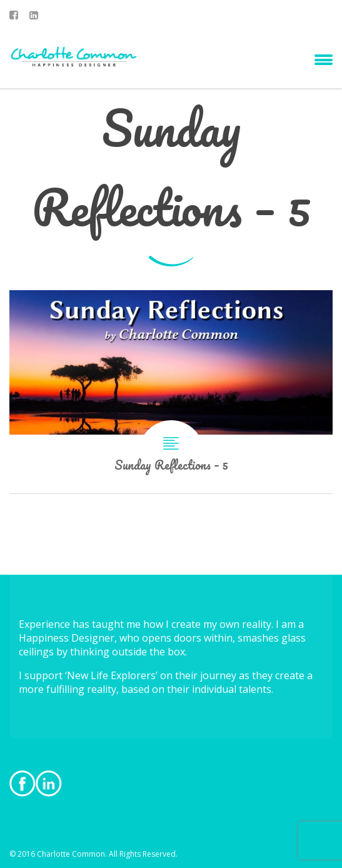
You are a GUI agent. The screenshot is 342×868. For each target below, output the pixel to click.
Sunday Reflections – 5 (171, 392)
